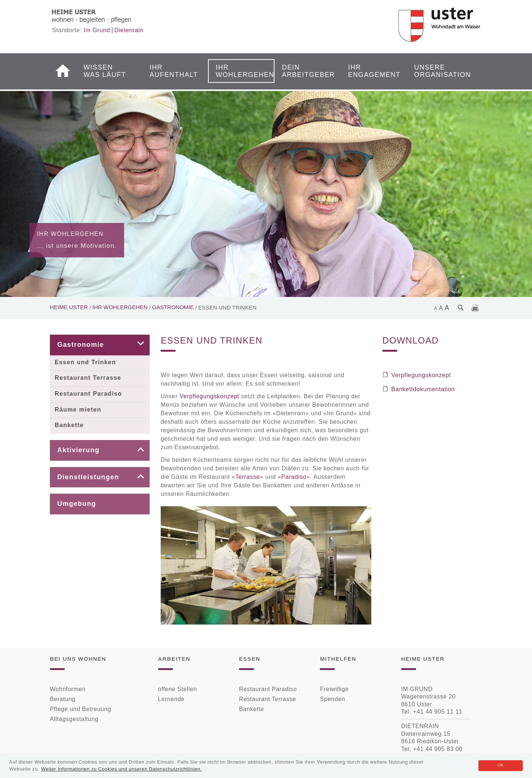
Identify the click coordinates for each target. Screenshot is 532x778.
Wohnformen (68, 689)
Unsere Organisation (437, 71)
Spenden (332, 699)
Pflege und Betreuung (81, 709)
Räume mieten (78, 410)
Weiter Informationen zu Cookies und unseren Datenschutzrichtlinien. (121, 769)
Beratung (63, 699)
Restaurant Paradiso (88, 394)
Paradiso (294, 477)
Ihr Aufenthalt (173, 71)
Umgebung (77, 504)
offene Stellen (178, 689)
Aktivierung (78, 450)
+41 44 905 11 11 (438, 712)
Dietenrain (129, 30)
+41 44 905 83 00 (438, 749)
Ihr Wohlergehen (239, 71)
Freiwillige (334, 689)
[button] (135, 345)
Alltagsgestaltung (74, 719)
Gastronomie (173, 307)
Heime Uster (69, 307)
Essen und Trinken (85, 362)
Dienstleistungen (88, 477)
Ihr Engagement (371, 71)
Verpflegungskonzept (209, 396)
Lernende (171, 699)
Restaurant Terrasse (88, 378)
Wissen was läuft (105, 71)
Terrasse (248, 477)
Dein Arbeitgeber (305, 71)
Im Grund (97, 30)
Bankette (69, 425)
